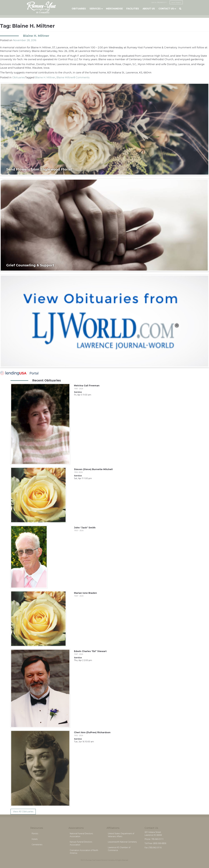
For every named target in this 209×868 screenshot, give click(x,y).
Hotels (35, 839)
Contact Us (166, 9)
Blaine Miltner (65, 77)
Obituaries (79, 9)
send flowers (176, 2)
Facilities (133, 9)
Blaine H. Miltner (36, 36)
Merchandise (114, 9)
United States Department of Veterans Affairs (121, 835)
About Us (149, 9)
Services (95, 9)
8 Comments (82, 77)
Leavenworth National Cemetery (122, 842)
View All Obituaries (23, 812)
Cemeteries (37, 845)
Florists (35, 833)
